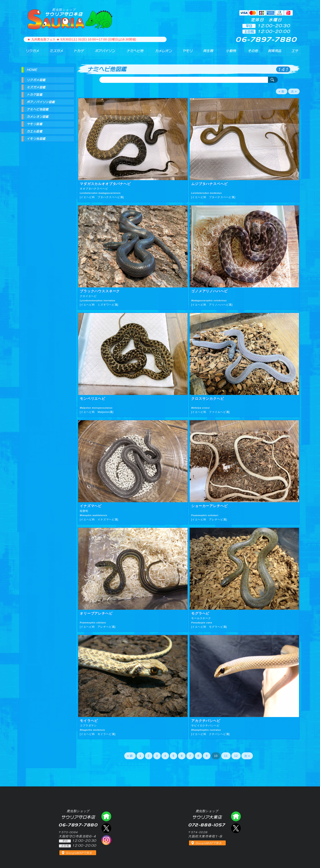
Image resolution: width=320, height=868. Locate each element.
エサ (294, 53)
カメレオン (162, 53)
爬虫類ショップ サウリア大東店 (236, 816)
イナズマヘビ (91, 506)
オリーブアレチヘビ (96, 614)
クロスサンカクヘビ (208, 399)
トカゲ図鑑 (35, 95)
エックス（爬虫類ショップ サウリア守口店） (106, 828)
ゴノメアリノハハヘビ (209, 291)
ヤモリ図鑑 (35, 124)
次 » (294, 91)
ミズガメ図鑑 (36, 87)
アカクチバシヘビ (206, 721)
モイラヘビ (89, 721)
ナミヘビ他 (133, 53)
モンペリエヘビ (93, 399)
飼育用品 (275, 53)
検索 (273, 80)
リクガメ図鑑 (36, 80)
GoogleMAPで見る (79, 853)
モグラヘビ (200, 614)
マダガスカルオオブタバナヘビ (105, 184)
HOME (32, 70)
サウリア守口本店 (64, 12)
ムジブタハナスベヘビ (209, 184)
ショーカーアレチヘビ (209, 506)
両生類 (207, 53)
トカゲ (76, 53)
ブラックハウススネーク (100, 291)
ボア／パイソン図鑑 (41, 102)
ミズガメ (54, 53)
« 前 (282, 91)
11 (226, 756)
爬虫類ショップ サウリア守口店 (106, 816)
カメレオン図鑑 (38, 117)
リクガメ (31, 53)
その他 (254, 53)
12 (236, 756)
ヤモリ (186, 53)
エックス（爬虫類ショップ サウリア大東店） (236, 828)
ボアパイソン (102, 53)
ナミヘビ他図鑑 (38, 109)
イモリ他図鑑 (36, 139)
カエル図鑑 (35, 131)
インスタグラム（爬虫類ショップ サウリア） (106, 840)
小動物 (231, 53)
